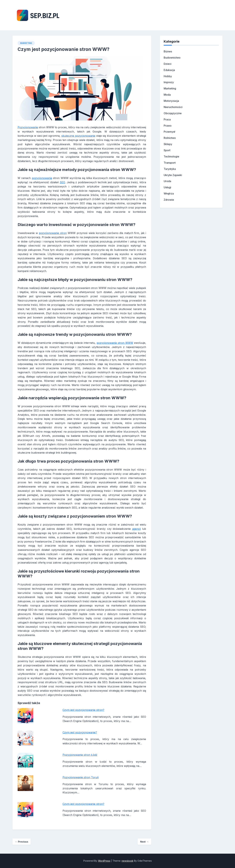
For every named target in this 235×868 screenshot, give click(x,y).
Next (144, 842)
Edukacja (169, 70)
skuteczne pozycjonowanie (78, 136)
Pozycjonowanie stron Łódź (80, 755)
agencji (136, 529)
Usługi (167, 187)
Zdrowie (169, 200)
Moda (167, 95)
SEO (62, 182)
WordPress (104, 861)
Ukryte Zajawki (173, 175)
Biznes (168, 51)
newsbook (127, 861)
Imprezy (169, 82)
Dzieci (168, 64)
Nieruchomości (173, 107)
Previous (22, 842)
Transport (170, 163)
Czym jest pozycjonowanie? (80, 732)
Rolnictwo (170, 138)
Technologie (171, 156)
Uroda (167, 181)
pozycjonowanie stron (53, 233)
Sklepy (168, 144)
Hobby (168, 76)
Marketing (26, 43)
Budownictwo (172, 58)
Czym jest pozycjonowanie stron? (83, 710)
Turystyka (170, 169)
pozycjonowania (42, 178)
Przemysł (169, 132)
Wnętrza (169, 194)
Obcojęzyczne (173, 113)
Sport (167, 150)
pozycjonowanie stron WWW (115, 343)
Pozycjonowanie (28, 127)
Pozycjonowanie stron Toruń (81, 777)
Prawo (168, 126)
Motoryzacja (171, 101)
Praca (167, 119)
